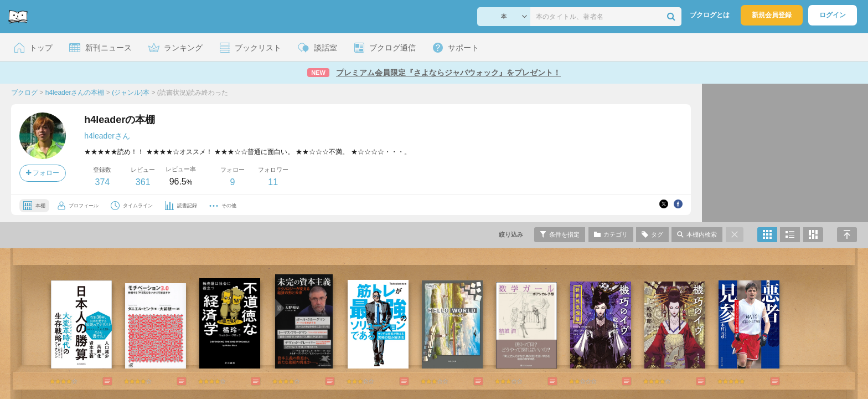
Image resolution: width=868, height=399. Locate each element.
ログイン (833, 15)
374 (102, 182)
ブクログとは (710, 15)
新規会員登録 (772, 15)
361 (143, 182)
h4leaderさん (107, 136)
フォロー (43, 173)
